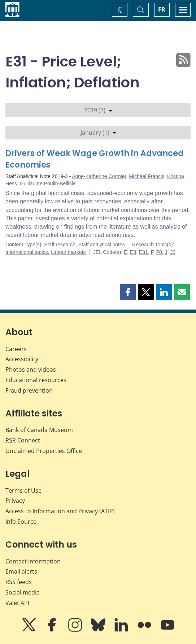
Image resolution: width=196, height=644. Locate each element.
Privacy (15, 501)
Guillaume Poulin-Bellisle (48, 183)
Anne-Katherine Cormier (99, 176)
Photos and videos (31, 369)
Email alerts (21, 571)
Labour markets (68, 252)
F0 (159, 252)
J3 (173, 252)
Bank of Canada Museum (39, 430)
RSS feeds (19, 582)
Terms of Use (23, 490)
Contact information (33, 561)
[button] (128, 292)
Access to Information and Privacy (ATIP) (60, 511)
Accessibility (22, 359)
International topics (27, 252)
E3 (133, 252)
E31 (143, 252)
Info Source (21, 522)
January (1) (98, 133)
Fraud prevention (29, 390)
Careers (16, 349)
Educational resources (36, 380)
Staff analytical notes (102, 245)
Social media (23, 592)
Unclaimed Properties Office (44, 451)
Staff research (60, 245)
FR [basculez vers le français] (162, 9)
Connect (23, 440)
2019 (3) (98, 110)
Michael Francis (147, 176)
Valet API (17, 603)
